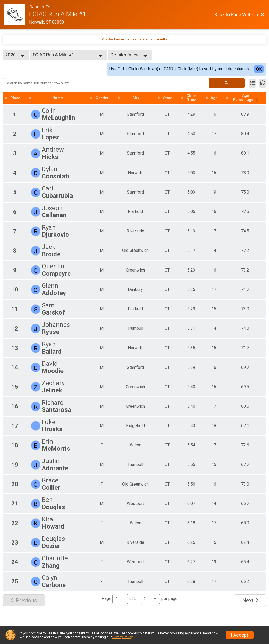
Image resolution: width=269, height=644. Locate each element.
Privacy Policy (122, 637)
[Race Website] (17, 15)
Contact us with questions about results (135, 39)
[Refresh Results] (263, 83)
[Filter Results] (252, 83)
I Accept (240, 635)
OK (259, 69)
